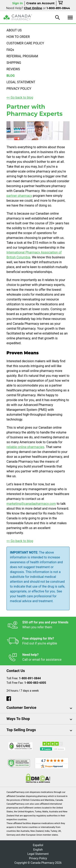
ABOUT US (14, 30)
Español (38, 845)
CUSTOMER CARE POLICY (25, 43)
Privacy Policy (38, 858)
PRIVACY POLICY (19, 89)
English (38, 850)
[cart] (61, 3)
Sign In (17, 3)
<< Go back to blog (20, 97)
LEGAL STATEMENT (21, 82)
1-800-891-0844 (30, 678)
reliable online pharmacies (25, 447)
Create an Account (41, 3)
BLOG (11, 76)
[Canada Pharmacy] (18, 17)
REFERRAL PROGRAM (22, 56)
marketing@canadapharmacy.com (31, 504)
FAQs (10, 50)
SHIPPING (14, 63)
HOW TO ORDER (18, 37)
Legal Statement (38, 854)
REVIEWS (13, 69)
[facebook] (9, 698)
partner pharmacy (19, 196)
